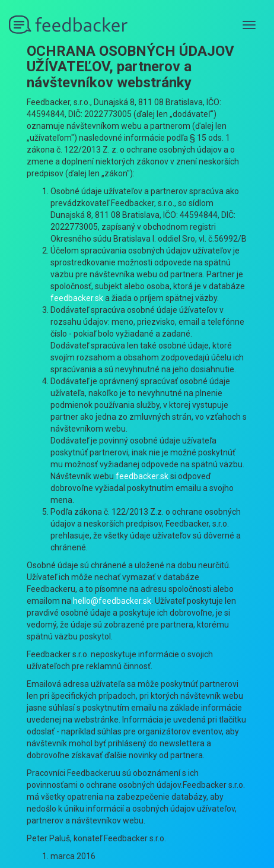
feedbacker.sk (77, 298)
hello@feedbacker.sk (112, 601)
